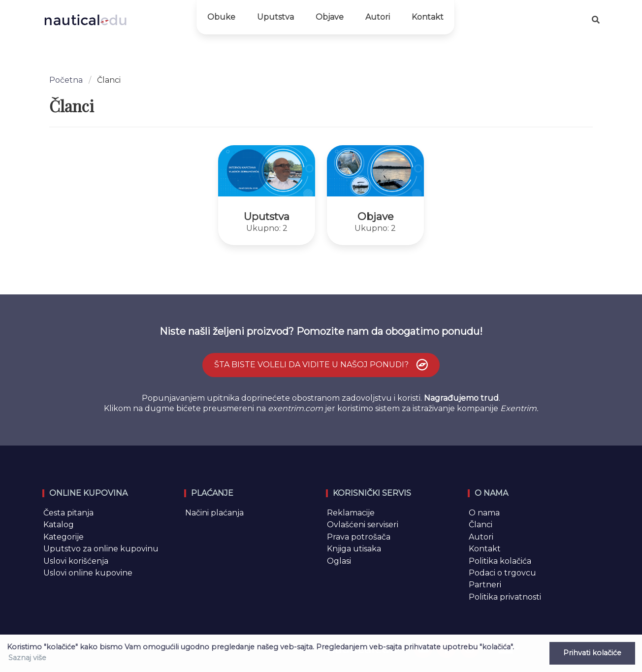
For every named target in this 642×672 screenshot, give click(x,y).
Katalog (59, 525)
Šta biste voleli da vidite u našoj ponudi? (322, 365)
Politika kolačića (500, 561)
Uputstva (275, 17)
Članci (481, 525)
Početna (66, 80)
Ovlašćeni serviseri (363, 525)
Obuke (221, 17)
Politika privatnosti (505, 597)
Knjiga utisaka (354, 549)
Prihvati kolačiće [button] (592, 653)
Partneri (485, 585)
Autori (378, 17)
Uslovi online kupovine (88, 573)
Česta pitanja (68, 513)
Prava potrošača (359, 537)
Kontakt (428, 17)
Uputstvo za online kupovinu (101, 549)
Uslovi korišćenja (76, 561)
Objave (330, 17)
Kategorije (64, 537)
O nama (484, 513)
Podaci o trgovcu (502, 573)
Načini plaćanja (214, 513)
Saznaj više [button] (27, 658)
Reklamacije (351, 513)
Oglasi (339, 561)
